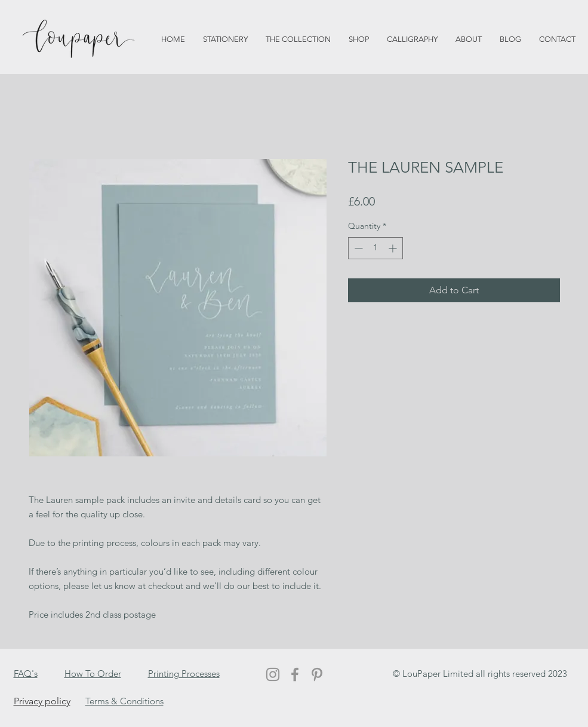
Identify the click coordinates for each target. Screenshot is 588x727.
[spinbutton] (375, 248)
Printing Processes (184, 674)
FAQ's (26, 674)
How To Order (93, 674)
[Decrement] (357, 248)
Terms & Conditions (124, 701)
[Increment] (394, 248)
